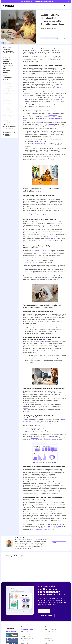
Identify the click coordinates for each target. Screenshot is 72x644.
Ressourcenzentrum (50, 630)
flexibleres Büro (53, 115)
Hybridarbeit (42, 342)
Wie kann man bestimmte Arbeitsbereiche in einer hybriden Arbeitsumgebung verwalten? (9, 75)
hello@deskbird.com (11, 631)
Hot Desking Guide (50, 634)
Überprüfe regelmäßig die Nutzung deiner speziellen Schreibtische (9, 118)
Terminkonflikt (54, 239)
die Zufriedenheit (34, 215)
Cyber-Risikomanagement (39, 143)
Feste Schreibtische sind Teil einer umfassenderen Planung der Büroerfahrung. (9, 126)
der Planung (40, 124)
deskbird (26, 408)
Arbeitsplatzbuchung (27, 632)
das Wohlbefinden (45, 215)
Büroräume (50, 124)
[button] (69, 1)
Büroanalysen (35, 438)
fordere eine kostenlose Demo (56, 526)
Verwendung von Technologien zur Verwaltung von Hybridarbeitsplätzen (9, 109)
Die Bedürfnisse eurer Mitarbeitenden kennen (9, 83)
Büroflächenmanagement (50, 440)
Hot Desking (33, 49)
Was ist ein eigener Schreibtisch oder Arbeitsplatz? (8, 59)
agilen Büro (58, 88)
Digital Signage (25, 643)
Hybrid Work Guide (50, 632)
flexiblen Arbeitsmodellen (44, 250)
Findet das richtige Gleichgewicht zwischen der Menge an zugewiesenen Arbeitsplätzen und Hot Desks (9, 91)
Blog (46, 636)
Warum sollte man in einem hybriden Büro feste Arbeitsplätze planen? (8, 66)
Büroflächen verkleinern (31, 261)
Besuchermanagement (27, 639)
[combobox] (65, 6)
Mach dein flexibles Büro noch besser (34, 428)
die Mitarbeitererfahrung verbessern (41, 530)
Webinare (48, 643)
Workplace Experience (27, 630)
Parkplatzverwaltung (26, 636)
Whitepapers (48, 639)
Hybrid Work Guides (50, 641)
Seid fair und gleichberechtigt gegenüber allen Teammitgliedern (8, 101)
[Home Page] (8, 6)
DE (65, 6)
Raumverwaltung (26, 634)
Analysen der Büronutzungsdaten (39, 482)
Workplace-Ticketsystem (28, 641)
